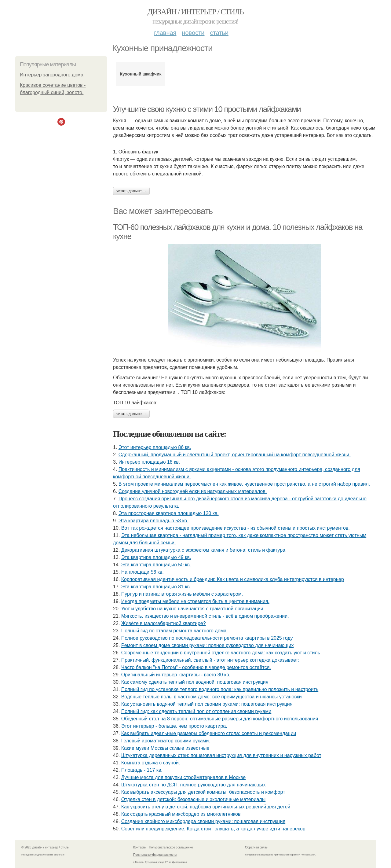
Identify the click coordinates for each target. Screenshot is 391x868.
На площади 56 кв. (143, 572)
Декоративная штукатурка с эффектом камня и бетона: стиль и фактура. (204, 550)
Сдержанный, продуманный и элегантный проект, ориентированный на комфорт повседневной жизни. (235, 455)
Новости (193, 33)
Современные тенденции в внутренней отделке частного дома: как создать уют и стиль (221, 653)
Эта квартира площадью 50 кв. (156, 565)
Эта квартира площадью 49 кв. (156, 557)
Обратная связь (256, 847)
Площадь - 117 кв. (142, 770)
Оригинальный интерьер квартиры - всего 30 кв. (176, 675)
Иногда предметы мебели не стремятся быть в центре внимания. (195, 601)
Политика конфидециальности (155, 855)
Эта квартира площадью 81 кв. (156, 587)
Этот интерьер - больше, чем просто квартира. (174, 726)
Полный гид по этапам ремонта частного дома (174, 631)
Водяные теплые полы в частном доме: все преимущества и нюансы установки (212, 697)
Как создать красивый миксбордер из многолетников (181, 814)
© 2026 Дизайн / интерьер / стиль (45, 847)
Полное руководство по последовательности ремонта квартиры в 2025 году (207, 638)
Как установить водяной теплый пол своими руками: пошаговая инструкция (207, 704)
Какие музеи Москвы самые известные (165, 748)
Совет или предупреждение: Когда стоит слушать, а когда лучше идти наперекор (213, 829)
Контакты (140, 847)
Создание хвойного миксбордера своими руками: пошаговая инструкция (203, 821)
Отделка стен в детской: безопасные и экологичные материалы (193, 799)
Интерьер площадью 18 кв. (149, 462)
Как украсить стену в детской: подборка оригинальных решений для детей (206, 807)
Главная (165, 33)
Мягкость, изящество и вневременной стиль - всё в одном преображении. (205, 616)
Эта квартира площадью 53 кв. (153, 521)
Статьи (219, 33)
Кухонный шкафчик (141, 74)
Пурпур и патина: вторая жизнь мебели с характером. (182, 594)
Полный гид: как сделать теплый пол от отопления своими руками (196, 711)
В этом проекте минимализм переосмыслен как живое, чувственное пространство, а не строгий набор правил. (244, 484)
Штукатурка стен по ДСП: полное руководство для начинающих (194, 785)
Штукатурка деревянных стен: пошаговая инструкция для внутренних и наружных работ (221, 755)
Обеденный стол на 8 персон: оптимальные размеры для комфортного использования (220, 719)
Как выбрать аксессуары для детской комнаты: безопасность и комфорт (203, 792)
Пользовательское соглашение (171, 847)
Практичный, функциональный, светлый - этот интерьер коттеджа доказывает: (210, 660)
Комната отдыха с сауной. (151, 763)
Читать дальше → (131, 191)
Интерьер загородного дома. (52, 75)
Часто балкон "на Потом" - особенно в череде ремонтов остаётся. (196, 667)
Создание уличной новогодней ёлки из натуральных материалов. (193, 491)
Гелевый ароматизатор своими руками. (166, 741)
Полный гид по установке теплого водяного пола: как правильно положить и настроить (220, 689)
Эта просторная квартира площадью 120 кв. (169, 513)
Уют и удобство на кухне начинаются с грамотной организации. (193, 609)
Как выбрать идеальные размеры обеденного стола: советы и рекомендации (209, 733)
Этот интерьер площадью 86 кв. (155, 447)
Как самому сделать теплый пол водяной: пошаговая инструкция (195, 682)
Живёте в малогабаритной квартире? (164, 623)
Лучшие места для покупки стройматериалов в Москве (183, 777)
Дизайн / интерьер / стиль (195, 12)
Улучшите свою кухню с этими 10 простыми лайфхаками (207, 109)
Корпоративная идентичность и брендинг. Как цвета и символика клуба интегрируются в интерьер (233, 579)
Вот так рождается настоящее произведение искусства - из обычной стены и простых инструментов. (236, 528)
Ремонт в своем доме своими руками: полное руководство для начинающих (208, 645)
